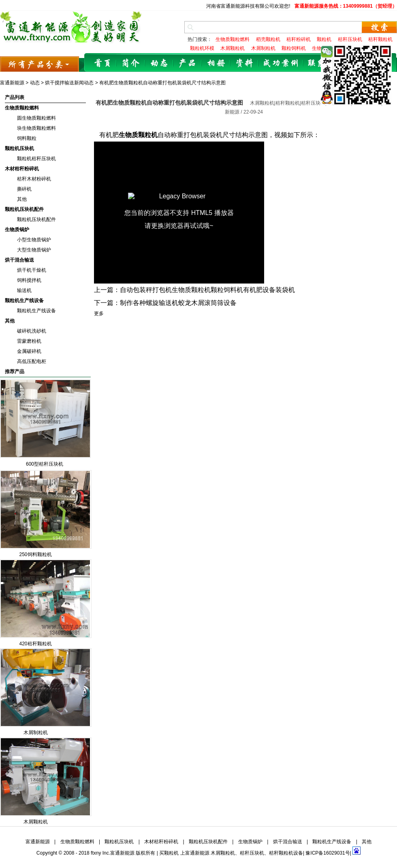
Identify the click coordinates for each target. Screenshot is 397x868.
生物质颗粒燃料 (22, 108)
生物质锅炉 (17, 230)
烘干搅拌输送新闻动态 (69, 83)
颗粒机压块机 (19, 148)
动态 (159, 63)
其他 (22, 199)
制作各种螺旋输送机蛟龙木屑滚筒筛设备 (178, 303)
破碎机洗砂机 (32, 331)
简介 (131, 63)
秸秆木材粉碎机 (34, 179)
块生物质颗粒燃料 (36, 128)
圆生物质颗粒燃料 (36, 118)
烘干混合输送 (19, 260)
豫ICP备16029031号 (328, 853)
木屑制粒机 (36, 733)
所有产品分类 (39, 64)
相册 (216, 63)
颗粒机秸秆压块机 (36, 159)
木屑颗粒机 (36, 822)
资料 (244, 63)
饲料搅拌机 (29, 280)
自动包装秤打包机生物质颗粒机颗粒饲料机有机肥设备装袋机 (207, 290)
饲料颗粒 (27, 138)
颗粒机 (171, 853)
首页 (102, 63)
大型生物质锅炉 (34, 250)
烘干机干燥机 (32, 270)
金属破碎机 (29, 351)
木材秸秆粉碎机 (22, 169)
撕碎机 (24, 189)
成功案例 (281, 63)
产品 (188, 63)
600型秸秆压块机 (45, 464)
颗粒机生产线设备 (24, 301)
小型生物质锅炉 (34, 240)
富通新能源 (12, 83)
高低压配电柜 (32, 361)
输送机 (24, 290)
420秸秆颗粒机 (35, 644)
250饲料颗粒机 (35, 554)
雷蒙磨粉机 (29, 341)
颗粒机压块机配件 (24, 209)
